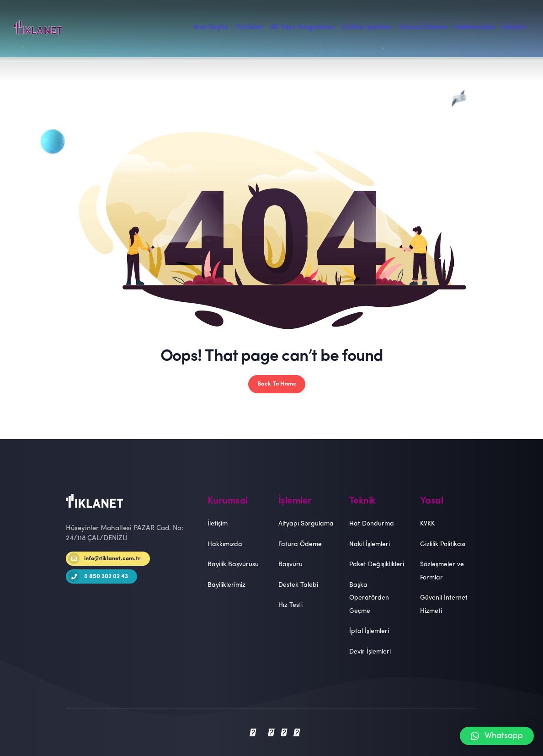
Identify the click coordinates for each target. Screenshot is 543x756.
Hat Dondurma (372, 524)
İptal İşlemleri (369, 631)
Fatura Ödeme (300, 544)
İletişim (218, 524)
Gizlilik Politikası (443, 544)
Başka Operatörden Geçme (369, 598)
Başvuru (290, 565)
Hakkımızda (225, 544)
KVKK (427, 524)
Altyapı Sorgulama (306, 524)
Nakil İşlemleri (370, 544)
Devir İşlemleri (370, 652)
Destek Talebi (298, 585)
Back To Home (277, 384)
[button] (497, 736)
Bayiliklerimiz (226, 585)
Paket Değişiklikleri (377, 565)
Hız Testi (290, 605)
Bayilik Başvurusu (233, 565)
